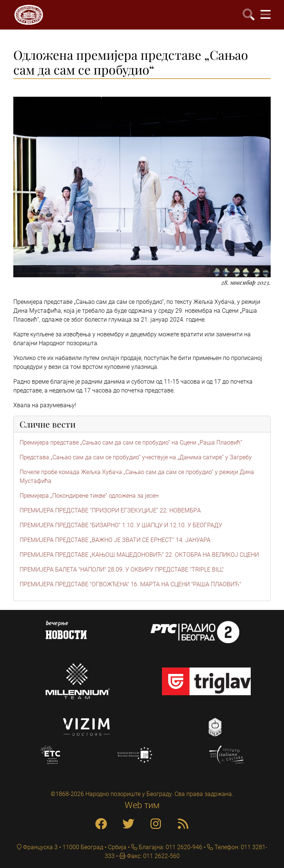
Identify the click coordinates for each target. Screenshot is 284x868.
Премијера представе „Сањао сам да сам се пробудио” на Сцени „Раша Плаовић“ (131, 442)
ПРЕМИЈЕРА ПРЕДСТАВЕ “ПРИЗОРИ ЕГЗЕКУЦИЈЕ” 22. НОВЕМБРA (110, 510)
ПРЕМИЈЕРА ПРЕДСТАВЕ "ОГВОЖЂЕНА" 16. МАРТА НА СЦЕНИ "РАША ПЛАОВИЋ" (130, 584)
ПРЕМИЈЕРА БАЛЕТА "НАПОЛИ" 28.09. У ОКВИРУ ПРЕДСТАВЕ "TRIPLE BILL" (122, 569)
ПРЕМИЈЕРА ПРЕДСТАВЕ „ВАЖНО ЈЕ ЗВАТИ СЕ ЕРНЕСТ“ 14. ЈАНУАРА (115, 540)
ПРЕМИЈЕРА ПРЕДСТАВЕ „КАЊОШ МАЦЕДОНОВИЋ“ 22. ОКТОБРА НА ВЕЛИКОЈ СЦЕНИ (139, 555)
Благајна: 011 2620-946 (170, 847)
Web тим (142, 805)
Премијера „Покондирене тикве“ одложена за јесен (89, 496)
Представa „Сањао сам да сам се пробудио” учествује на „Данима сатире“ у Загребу (136, 457)
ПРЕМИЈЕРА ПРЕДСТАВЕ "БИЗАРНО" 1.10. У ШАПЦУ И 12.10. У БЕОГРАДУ (121, 525)
